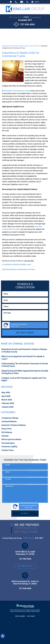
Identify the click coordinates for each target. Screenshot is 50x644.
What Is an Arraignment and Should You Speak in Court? (23, 358)
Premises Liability (9, 447)
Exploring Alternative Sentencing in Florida (18, 269)
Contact (22, 2)
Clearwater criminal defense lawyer (17, 91)
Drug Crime (6, 429)
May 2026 (6, 393)
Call (16, 2)
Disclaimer (20, 616)
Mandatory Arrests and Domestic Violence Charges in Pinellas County (24, 350)
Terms (17, 326)
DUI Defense (7, 432)
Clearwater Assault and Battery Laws (17, 264)
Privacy (13, 326)
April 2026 (6, 396)
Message (9, 486)
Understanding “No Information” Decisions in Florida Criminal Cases (25, 365)
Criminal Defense (34, 46)
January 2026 (7, 407)
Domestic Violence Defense (14, 425)
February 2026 (8, 403)
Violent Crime (8, 450)
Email (8, 472)
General (5, 436)
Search (27, 2)
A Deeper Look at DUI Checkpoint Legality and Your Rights (24, 379)
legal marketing (20, 611)
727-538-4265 (27, 24)
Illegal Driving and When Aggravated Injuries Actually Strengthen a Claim (25, 372)
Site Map (31, 616)
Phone (8, 479)
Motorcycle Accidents (11, 439)
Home (11, 2)
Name (8, 465)
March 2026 (7, 400)
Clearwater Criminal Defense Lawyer (13, 46)
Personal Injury (8, 443)
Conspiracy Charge (10, 418)
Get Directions (25, 568)
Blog (26, 46)
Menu (37, 2)
